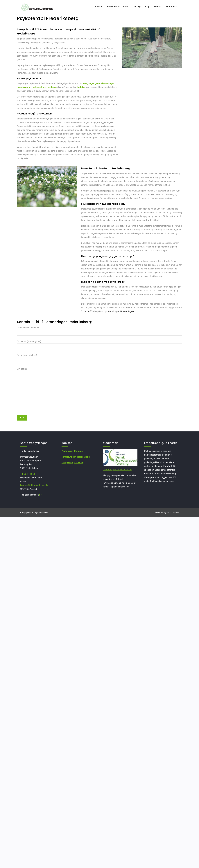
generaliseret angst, (105, 83)
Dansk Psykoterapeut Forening (117, 470)
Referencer (171, 7)
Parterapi (79, 451)
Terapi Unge (67, 463)
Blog (147, 7)
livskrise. (81, 87)
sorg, (45, 87)
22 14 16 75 (87, 311)
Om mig (137, 7)
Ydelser (98, 7)
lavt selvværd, (35, 87)
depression (22, 87)
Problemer (112, 7)
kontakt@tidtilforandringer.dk (122, 311)
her (41, 495)
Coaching (79, 463)
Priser (126, 7)
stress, (85, 83)
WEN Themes (173, 513)
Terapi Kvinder (69, 457)
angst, (91, 83)
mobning (52, 87)
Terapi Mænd (83, 457)
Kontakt (158, 7)
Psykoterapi (67, 451)
